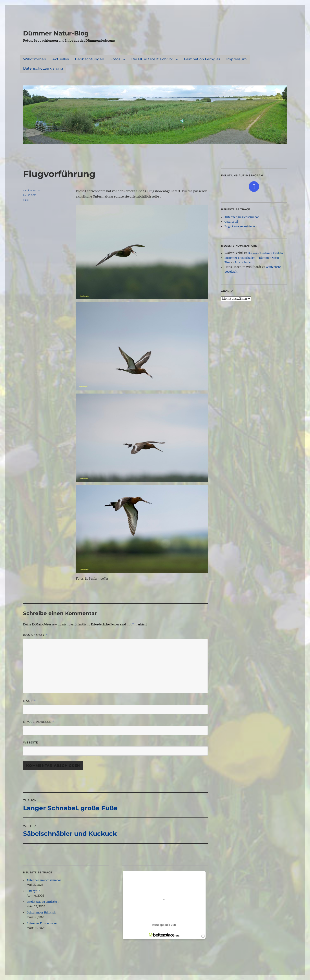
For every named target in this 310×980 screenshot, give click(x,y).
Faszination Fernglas (202, 59)
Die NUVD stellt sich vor (152, 59)
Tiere (26, 200)
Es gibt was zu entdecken (43, 902)
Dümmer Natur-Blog (56, 33)
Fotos (115, 59)
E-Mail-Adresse (39, 722)
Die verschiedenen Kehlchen (267, 253)
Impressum (236, 59)
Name (29, 701)
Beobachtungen (90, 59)
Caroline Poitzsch (33, 190)
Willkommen (35, 59)
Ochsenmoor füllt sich (41, 913)
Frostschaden (244, 262)
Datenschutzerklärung (43, 68)
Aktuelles (61, 59)
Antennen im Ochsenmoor (44, 880)
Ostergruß (33, 891)
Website (31, 742)
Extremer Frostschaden (42, 923)
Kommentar (35, 635)
